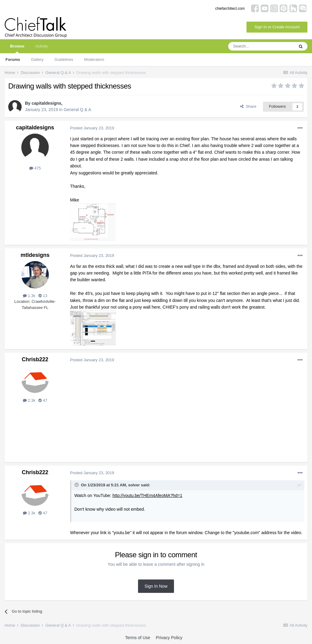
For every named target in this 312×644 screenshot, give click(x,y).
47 (43, 400)
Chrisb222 (35, 359)
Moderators (94, 60)
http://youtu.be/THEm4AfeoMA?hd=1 (147, 495)
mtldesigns (35, 255)
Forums (13, 60)
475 (35, 168)
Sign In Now (156, 586)
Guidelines (64, 60)
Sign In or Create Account (277, 27)
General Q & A (77, 110)
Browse (17, 49)
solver (134, 485)
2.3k (29, 400)
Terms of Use (137, 638)
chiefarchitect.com (230, 9)
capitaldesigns (46, 103)
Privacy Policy (169, 638)
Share (248, 106)
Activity (42, 46)
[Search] (261, 46)
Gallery (37, 60)
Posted (92, 128)
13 (43, 296)
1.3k (29, 296)
